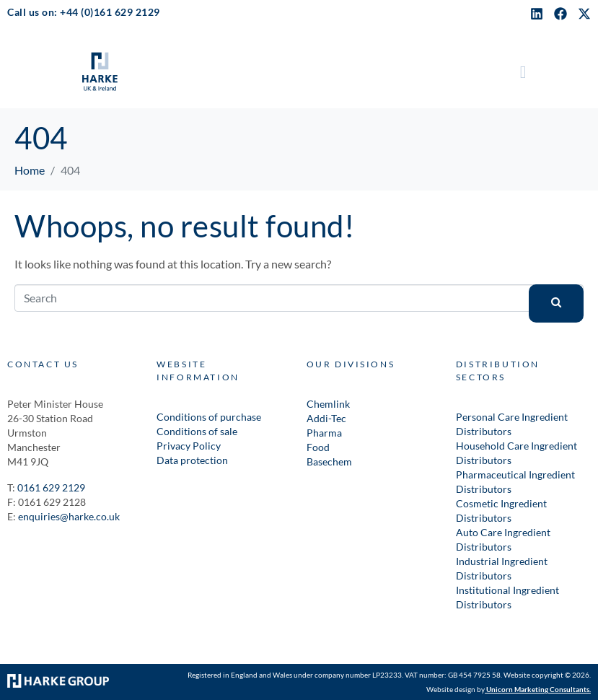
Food (318, 447)
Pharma (324, 433)
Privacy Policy (189, 446)
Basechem (329, 461)
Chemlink (328, 404)
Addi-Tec (326, 418)
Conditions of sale (197, 431)
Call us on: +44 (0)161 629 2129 (84, 12)
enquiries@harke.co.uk (69, 516)
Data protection (192, 460)
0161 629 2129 (51, 487)
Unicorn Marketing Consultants (538, 689)
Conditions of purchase (209, 417)
